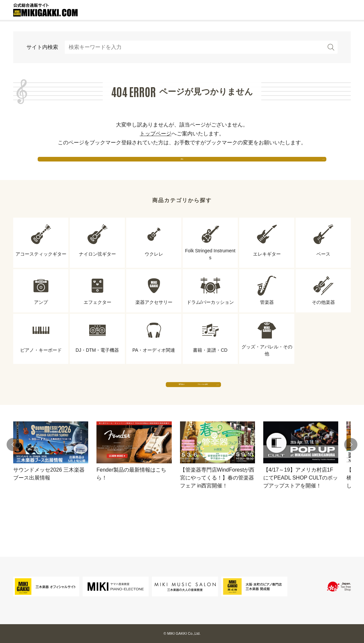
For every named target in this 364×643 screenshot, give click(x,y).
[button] (13, 470)
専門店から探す (121, 403)
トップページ (156, 134)
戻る (182, 165)
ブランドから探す (243, 403)
